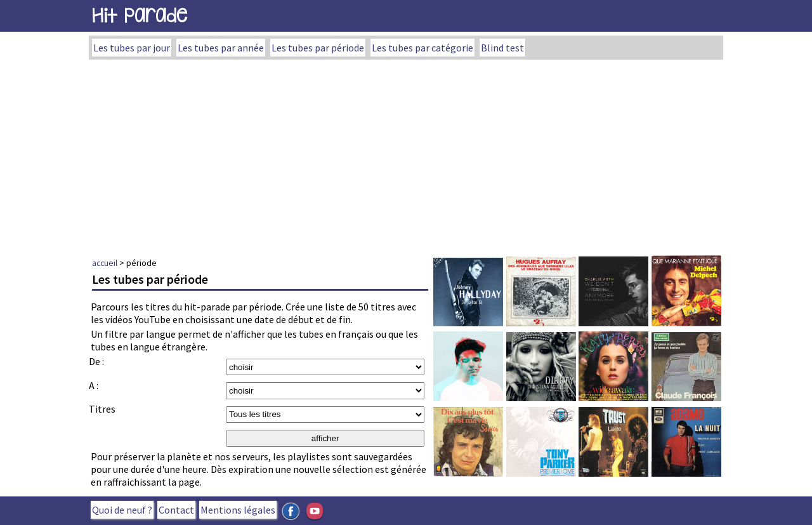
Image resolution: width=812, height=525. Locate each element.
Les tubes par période (318, 48)
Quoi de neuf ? (122, 510)
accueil (105, 263)
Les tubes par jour (132, 48)
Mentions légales (238, 510)
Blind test (502, 48)
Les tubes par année (221, 48)
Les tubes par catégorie (422, 48)
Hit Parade (140, 16)
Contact (176, 510)
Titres (102, 409)
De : (96, 361)
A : (94, 385)
